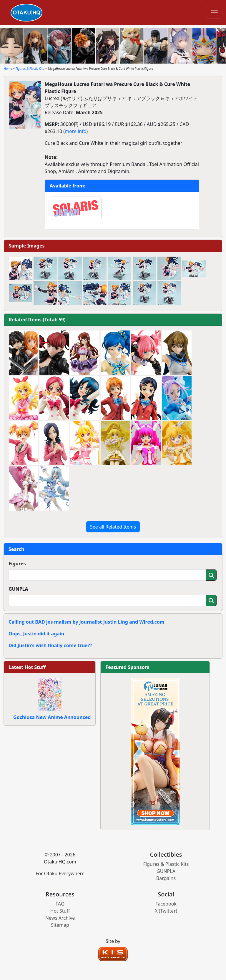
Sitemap (60, 925)
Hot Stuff (60, 911)
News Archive (60, 918)
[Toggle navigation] (214, 13)
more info (75, 131)
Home (8, 69)
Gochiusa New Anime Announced (52, 717)
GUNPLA (18, 589)
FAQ (60, 904)
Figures (17, 564)
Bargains (166, 878)
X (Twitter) (166, 911)
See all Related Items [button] (113, 527)
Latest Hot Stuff (27, 667)
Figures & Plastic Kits (30, 69)
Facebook (166, 904)
